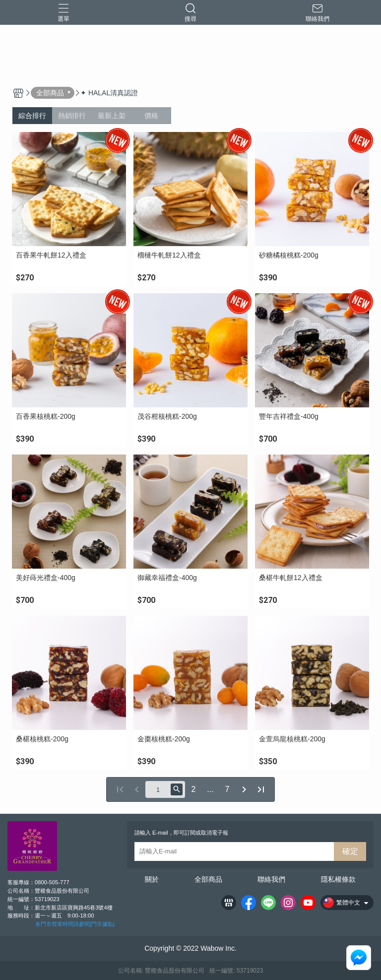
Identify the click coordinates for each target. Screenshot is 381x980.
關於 (152, 879)
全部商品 (208, 879)
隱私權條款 (338, 879)
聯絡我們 (271, 879)
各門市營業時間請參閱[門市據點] (75, 924)
